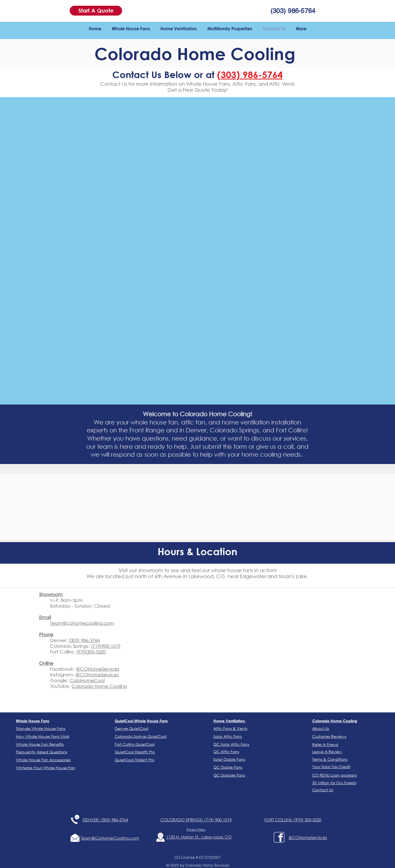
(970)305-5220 (91, 652)
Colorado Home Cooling (99, 686)
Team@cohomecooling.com (82, 623)
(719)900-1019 (106, 646)
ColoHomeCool (87, 680)
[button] (96, 11)
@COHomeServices (98, 669)
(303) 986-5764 (84, 640)
